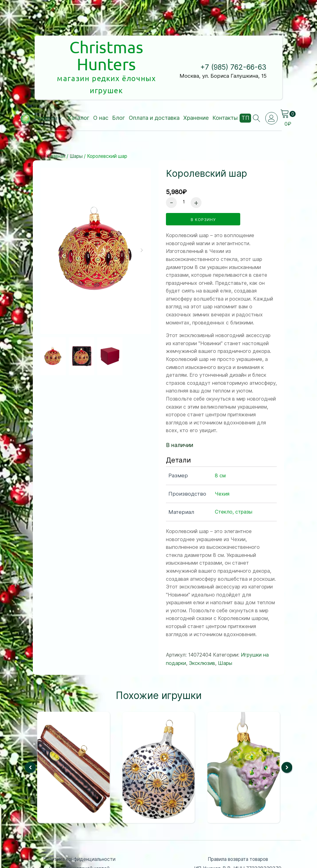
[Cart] (289, 85)
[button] (48, 89)
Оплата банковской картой (79, 839)
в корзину (203, 191)
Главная (56, 127)
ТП (245, 89)
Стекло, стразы (234, 483)
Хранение (196, 89)
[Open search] (257, 89)
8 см (220, 447)
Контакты (225, 89)
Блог (119, 89)
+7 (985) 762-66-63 (233, 53)
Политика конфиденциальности (79, 830)
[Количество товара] (184, 173)
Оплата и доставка (154, 89)
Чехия (222, 464)
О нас (101, 89)
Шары (76, 127)
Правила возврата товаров (238, 830)
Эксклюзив (202, 634)
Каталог (79, 89)
